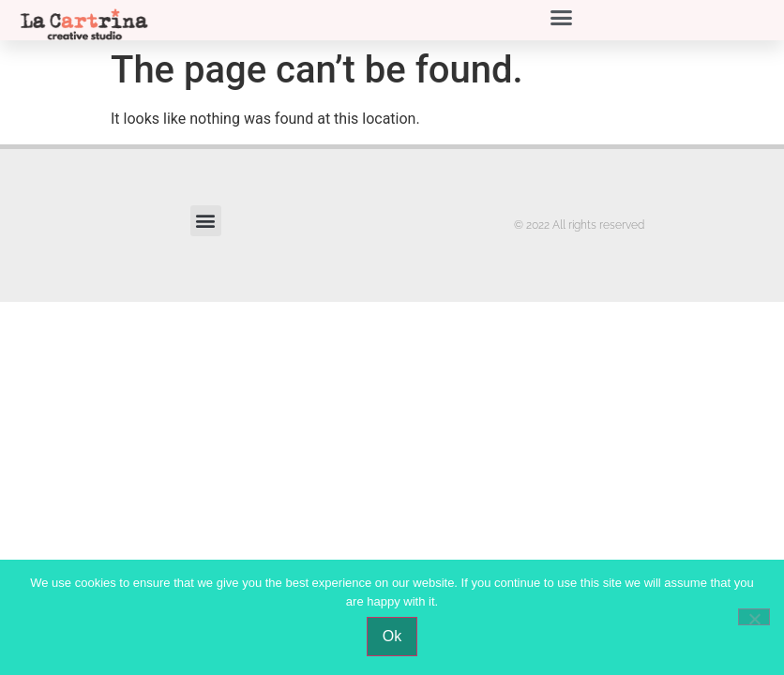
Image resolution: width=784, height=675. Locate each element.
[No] (754, 617)
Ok (392, 636)
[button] (562, 18)
